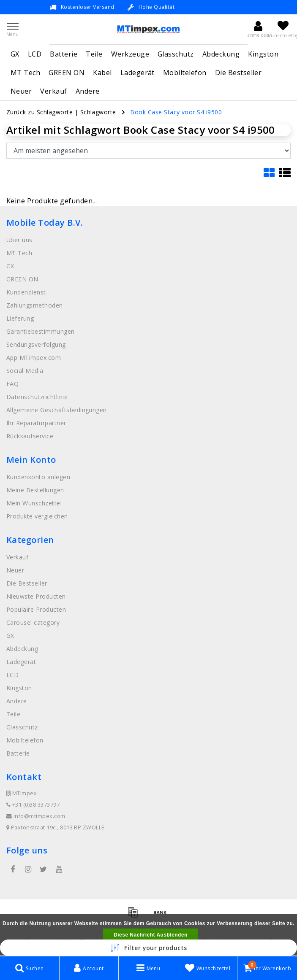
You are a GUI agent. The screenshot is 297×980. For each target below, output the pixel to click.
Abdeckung (221, 54)
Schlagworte (98, 112)
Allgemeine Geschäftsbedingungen (57, 410)
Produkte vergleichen (37, 516)
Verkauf (53, 91)
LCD (35, 54)
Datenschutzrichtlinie (37, 397)
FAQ (12, 384)
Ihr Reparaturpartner (36, 423)
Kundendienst (26, 292)
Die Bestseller (238, 73)
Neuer (21, 91)
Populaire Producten (36, 609)
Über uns (19, 240)
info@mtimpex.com (36, 816)
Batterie (64, 54)
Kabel (102, 73)
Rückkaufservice (30, 436)
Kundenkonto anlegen (38, 477)
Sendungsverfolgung (36, 344)
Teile (94, 54)
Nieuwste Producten (36, 596)
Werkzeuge (130, 54)
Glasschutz (176, 54)
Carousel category (33, 622)
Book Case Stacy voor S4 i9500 (176, 112)
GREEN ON (67, 73)
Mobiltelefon (185, 73)
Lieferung (20, 318)
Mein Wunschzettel (34, 503)
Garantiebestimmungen (41, 331)
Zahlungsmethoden (35, 305)
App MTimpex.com (34, 358)
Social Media (25, 371)
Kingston (263, 54)
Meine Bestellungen (35, 490)
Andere (88, 91)
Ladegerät (138, 73)
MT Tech (25, 73)
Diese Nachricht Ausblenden (151, 935)
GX (15, 54)
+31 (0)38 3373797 (33, 805)
